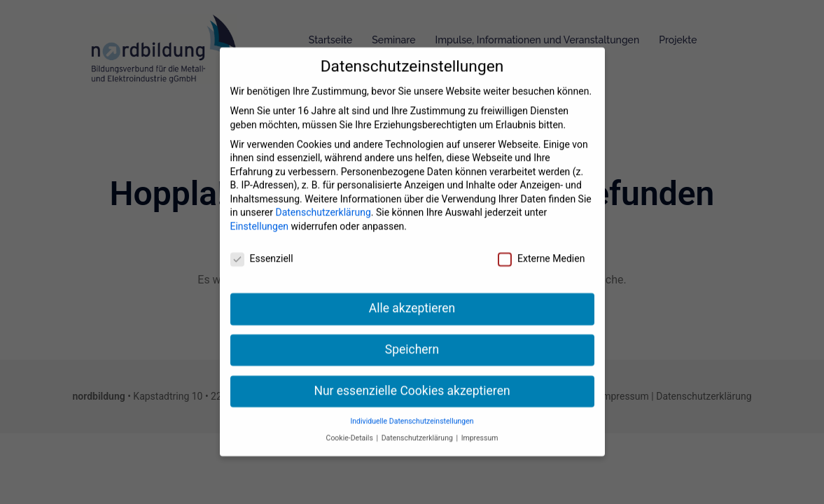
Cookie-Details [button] (351, 420)
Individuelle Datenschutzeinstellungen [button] (412, 403)
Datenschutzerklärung (323, 195)
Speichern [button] (412, 331)
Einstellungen (260, 208)
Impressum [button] (480, 420)
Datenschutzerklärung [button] (418, 420)
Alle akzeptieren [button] (412, 290)
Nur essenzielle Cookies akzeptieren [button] (412, 372)
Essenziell (262, 240)
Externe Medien (541, 240)
